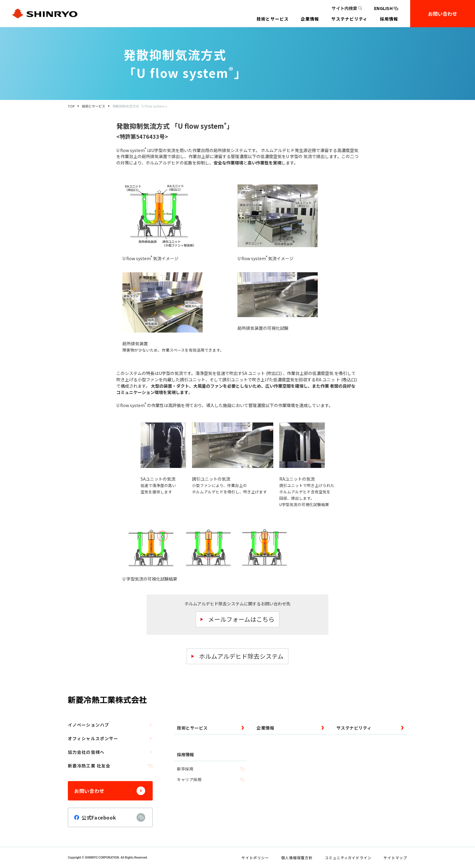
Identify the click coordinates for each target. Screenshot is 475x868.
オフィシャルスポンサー (110, 738)
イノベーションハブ (110, 725)
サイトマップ (395, 858)
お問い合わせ (443, 14)
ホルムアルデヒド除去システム (241, 656)
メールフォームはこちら (241, 619)
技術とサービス (93, 106)
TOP (71, 106)
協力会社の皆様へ (110, 752)
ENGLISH (386, 8)
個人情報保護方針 (297, 858)
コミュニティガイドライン (348, 858)
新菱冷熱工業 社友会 (110, 766)
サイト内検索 (347, 8)
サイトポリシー (255, 858)
